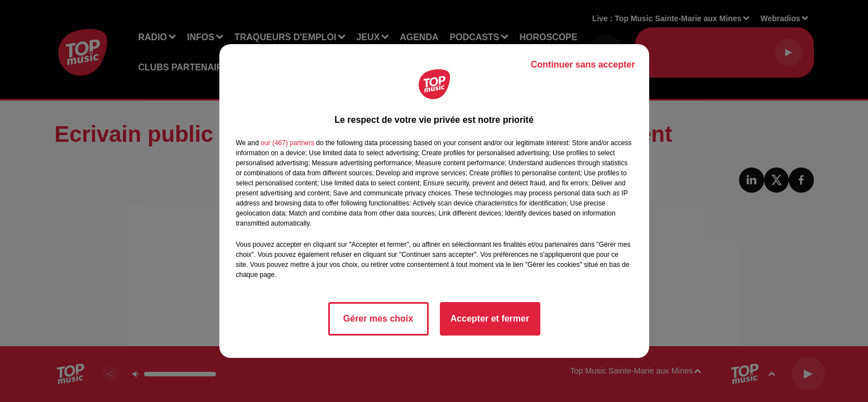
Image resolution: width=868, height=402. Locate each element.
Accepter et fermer (490, 319)
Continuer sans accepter (583, 64)
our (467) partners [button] (287, 143)
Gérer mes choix (378, 319)
